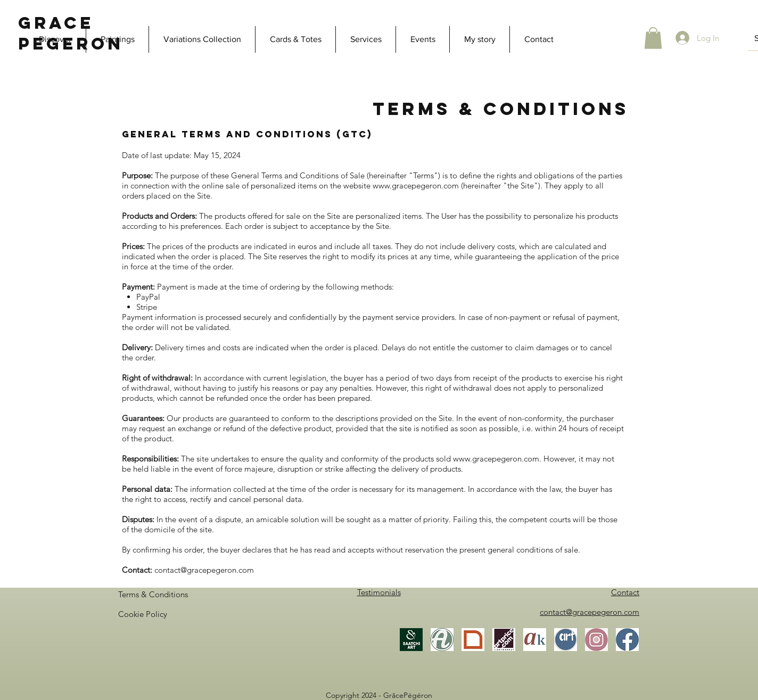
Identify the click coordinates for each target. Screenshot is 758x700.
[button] (653, 38)
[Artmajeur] (442, 640)
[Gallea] (473, 640)
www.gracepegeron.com (416, 186)
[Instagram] (596, 640)
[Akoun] (535, 640)
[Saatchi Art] (411, 640)
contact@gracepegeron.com (204, 570)
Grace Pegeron (71, 33)
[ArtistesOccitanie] (566, 640)
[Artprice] (504, 640)
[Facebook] (627, 640)
